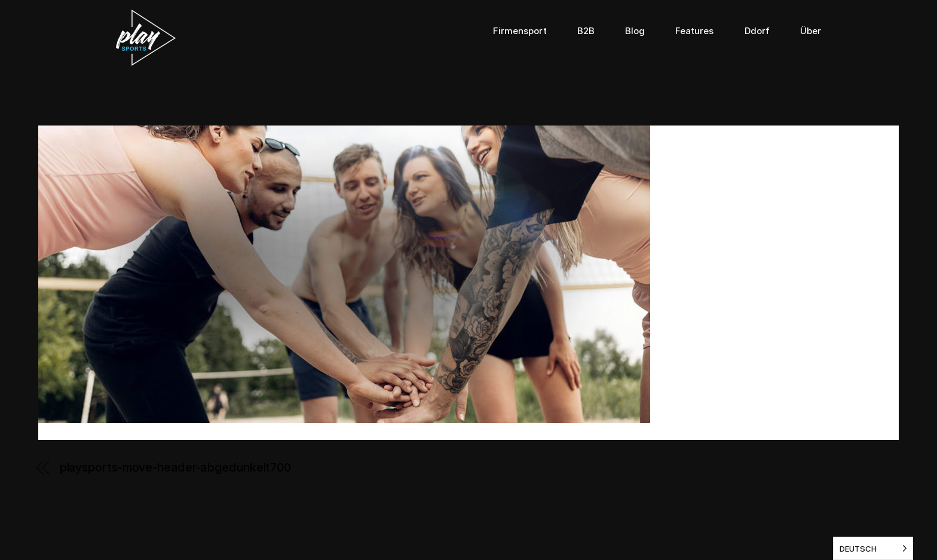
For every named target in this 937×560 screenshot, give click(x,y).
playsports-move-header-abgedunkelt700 (175, 467)
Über (811, 31)
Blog (635, 31)
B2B (586, 31)
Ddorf (757, 31)
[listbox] (873, 548)
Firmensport (520, 31)
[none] (873, 548)
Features (694, 31)
